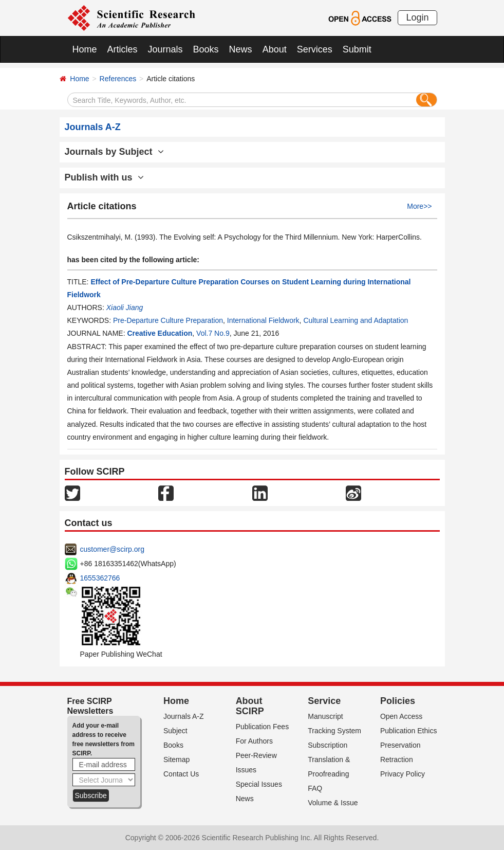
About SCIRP (250, 706)
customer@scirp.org (112, 549)
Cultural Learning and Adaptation (356, 320)
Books (206, 49)
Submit (357, 49)
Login (417, 17)
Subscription (328, 745)
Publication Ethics (409, 731)
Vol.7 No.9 (213, 333)
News (241, 49)
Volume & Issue (333, 803)
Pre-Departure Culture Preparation (168, 320)
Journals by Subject (114, 152)
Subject (175, 731)
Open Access (402, 716)
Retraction (397, 759)
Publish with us (104, 177)
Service (324, 701)
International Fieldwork (263, 320)
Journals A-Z (184, 716)
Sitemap (176, 759)
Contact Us (181, 774)
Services (315, 49)
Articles (123, 49)
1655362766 (100, 578)
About (275, 49)
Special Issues (259, 784)
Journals (165, 49)
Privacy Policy (403, 774)
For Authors (254, 741)
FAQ (315, 788)
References (118, 79)
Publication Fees (263, 727)
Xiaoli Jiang (125, 308)
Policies (398, 701)
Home (85, 49)
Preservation (400, 745)
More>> (419, 206)
